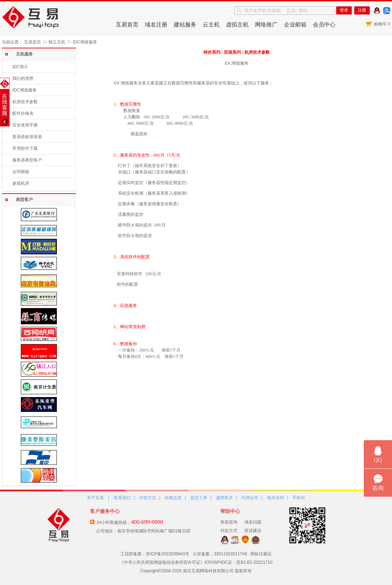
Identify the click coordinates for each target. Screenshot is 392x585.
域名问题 (253, 522)
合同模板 (21, 172)
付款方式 (148, 498)
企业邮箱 (295, 25)
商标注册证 (261, 554)
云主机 (211, 25)
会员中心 (324, 25)
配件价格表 (23, 113)
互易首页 (127, 25)
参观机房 (21, 183)
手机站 (299, 498)
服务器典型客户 (27, 160)
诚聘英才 (224, 498)
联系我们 (122, 498)
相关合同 (275, 498)
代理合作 (250, 498)
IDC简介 (20, 67)
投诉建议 (253, 531)
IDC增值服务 (25, 90)
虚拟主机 (237, 25)
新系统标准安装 (27, 137)
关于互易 (95, 498)
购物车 (382, 24)
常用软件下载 (25, 148)
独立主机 (57, 42)
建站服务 (185, 25)
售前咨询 (229, 522)
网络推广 (266, 25)
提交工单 (199, 498)
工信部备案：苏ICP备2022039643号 (155, 554)
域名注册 (156, 25)
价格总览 (173, 498)
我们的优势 (23, 78)
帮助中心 (230, 511)
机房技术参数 (25, 102)
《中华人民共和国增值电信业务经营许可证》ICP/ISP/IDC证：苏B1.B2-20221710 (196, 562)
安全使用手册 (25, 125)
